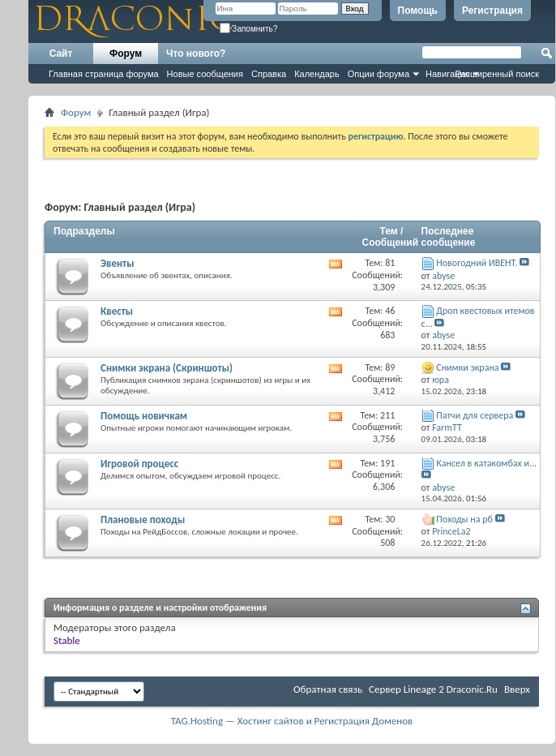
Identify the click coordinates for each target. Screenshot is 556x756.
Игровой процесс (139, 464)
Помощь (418, 11)
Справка (269, 74)
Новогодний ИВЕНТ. (477, 263)
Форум (126, 54)
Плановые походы (143, 520)
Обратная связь (328, 689)
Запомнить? (249, 29)
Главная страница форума (104, 74)
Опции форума (379, 74)
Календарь (317, 74)
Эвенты (117, 263)
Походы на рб (464, 519)
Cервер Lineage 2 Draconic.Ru (433, 689)
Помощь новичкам (144, 416)
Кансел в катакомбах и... (486, 463)
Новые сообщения (205, 74)
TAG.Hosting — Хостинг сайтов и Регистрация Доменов (292, 721)
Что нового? (196, 54)
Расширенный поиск (497, 74)
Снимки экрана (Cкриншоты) (167, 368)
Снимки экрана (467, 367)
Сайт (61, 54)
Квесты (117, 311)
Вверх (517, 689)
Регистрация (492, 11)
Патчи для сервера (475, 415)
